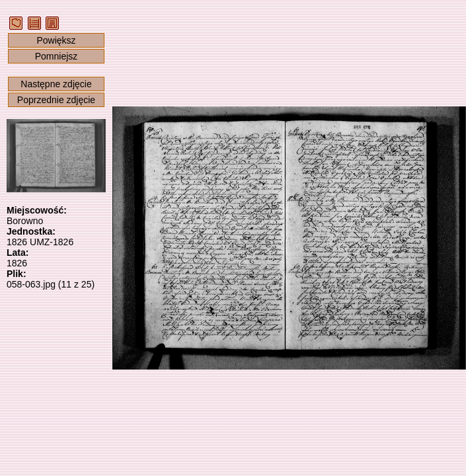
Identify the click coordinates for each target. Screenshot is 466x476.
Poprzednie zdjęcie (56, 100)
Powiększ (56, 40)
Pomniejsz (57, 56)
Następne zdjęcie (56, 84)
